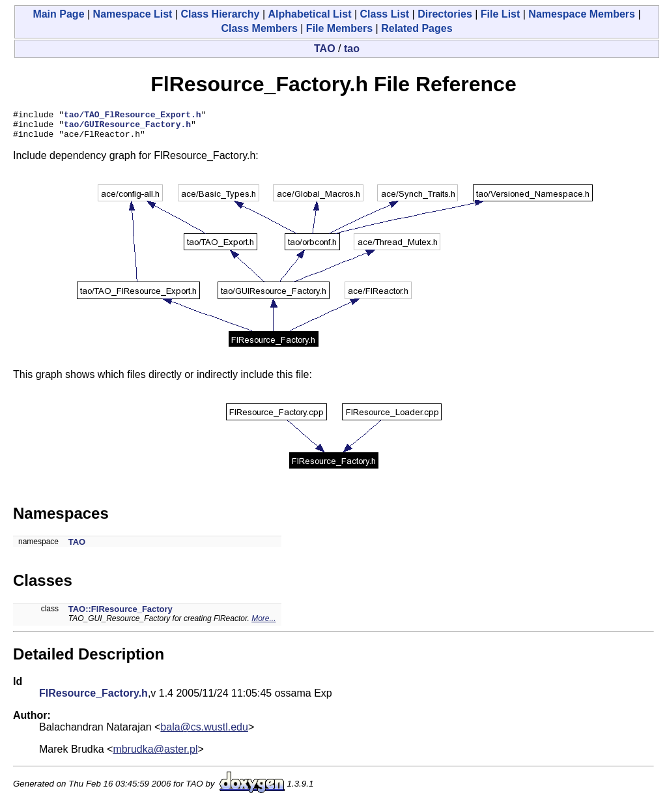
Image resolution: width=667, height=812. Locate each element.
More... (263, 624)
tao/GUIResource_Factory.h (127, 128)
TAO (325, 49)
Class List (385, 14)
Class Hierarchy (220, 14)
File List (500, 14)
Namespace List (133, 14)
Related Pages (417, 28)
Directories (445, 14)
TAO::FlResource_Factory (121, 615)
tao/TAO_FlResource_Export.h (133, 116)
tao (352, 49)
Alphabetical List (309, 14)
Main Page (58, 14)
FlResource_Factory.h (93, 699)
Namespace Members (582, 14)
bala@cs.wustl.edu (204, 733)
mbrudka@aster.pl (155, 755)
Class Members (259, 28)
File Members (339, 28)
